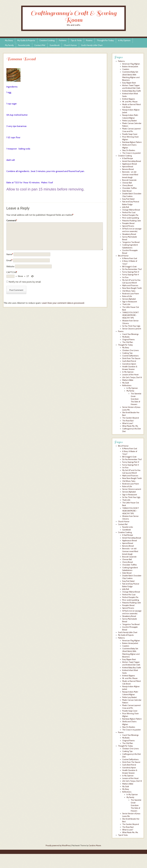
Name (10, 254)
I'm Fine (125, 277)
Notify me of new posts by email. (25, 282)
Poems (89, 40)
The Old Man (128, 342)
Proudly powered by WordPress (58, 846)
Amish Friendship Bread (132, 161)
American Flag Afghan (131, 64)
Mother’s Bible (128, 784)
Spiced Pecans (128, 226)
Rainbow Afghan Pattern (132, 142)
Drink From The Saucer (131, 358)
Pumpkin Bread (128, 223)
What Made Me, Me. (130, 426)
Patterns (63, 40)
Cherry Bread (127, 185)
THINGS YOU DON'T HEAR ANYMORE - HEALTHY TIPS (131, 315)
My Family (9, 45)
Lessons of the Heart (130, 375)
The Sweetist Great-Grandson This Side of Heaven (136, 399)
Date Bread (127, 191)
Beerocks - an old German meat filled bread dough (130, 175)
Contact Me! (40, 45)
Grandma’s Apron (129, 768)
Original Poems (128, 340)
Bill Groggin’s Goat (129, 457)
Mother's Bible (128, 380)
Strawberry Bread (129, 234)
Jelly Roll (126, 207)
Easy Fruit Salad (128, 199)
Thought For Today (105, 40)
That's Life (126, 304)
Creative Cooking (47, 40)
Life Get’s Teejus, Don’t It (132, 781)
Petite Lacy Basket (129, 121)
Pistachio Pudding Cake (132, 221)
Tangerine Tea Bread (131, 242)
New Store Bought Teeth (132, 288)
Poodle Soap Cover (130, 134)
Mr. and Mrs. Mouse (130, 102)
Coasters (126, 69)
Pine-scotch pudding (131, 218)
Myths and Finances (130, 285)
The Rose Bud (128, 421)
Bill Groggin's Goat (129, 267)
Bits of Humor (123, 256)
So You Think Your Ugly (131, 326)
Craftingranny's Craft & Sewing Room (74, 17)
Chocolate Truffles (129, 188)
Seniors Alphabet (129, 299)
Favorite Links (24, 45)
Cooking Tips (127, 353)
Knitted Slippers (129, 99)
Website (10, 266)
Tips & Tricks (76, 40)
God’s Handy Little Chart (92, 45)
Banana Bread (128, 169)
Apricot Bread (128, 167)
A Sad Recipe (128, 158)
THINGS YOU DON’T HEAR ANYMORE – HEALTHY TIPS (131, 511)
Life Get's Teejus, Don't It (132, 377)
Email (9, 260)
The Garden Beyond (131, 418)
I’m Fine (125, 468)
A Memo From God (130, 258)
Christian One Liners (130, 350)
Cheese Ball (127, 183)
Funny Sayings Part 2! (131, 272)
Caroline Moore (95, 846)
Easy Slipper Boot (129, 83)
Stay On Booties (129, 150)
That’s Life (126, 500)
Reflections (127, 385)
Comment (12, 221)
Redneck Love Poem (131, 294)
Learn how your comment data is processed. (63, 303)
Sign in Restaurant (130, 302)
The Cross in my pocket (131, 153)
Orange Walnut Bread (131, 210)
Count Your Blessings (130, 334)
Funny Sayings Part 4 (131, 275)
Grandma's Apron (129, 364)
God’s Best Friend (129, 765)
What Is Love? (128, 423)
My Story (9, 40)
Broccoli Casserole (129, 180)
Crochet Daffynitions (130, 356)
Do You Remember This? (132, 269)
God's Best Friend (129, 361)
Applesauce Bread (130, 164)
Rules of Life (127, 296)
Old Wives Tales (129, 291)
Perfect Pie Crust (129, 212)
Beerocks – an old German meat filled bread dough (130, 551)
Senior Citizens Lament (132, 329)
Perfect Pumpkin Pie (130, 215)
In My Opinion (124, 40)
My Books (126, 337)
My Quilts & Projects (26, 40)
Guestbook (55, 45)
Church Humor (70, 45)
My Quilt (126, 383)
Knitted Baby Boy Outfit (132, 91)
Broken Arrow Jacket (130, 67)
